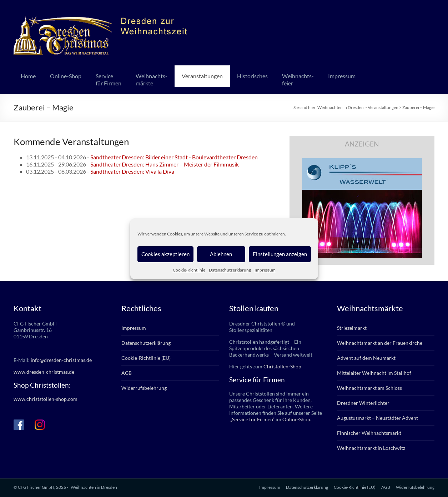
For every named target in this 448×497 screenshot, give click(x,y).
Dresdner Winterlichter (363, 403)
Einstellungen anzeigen (280, 254)
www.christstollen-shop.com (46, 399)
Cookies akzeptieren (165, 254)
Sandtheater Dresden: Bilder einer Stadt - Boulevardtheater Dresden (174, 157)
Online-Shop (66, 76)
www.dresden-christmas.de (44, 372)
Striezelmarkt (352, 328)
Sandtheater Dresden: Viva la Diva (132, 171)
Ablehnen (221, 254)
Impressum (265, 270)
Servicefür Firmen (109, 79)
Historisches (252, 76)
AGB (127, 373)
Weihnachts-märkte (152, 79)
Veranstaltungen (202, 76)
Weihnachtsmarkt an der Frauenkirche (380, 343)
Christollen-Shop (282, 366)
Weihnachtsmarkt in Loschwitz (371, 448)
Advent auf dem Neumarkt (366, 358)
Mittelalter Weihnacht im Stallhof (374, 373)
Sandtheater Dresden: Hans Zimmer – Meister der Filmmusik (165, 164)
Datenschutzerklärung (230, 270)
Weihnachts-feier (298, 79)
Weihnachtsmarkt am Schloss (369, 388)
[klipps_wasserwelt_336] (362, 162)
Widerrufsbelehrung (144, 388)
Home (28, 76)
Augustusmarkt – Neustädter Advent (377, 418)
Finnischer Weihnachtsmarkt (369, 433)
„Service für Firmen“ (252, 419)
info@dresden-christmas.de (61, 360)
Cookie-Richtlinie (189, 270)
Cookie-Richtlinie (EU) (146, 358)
